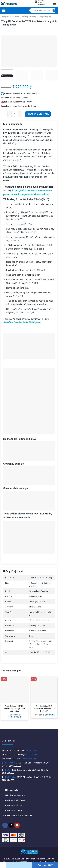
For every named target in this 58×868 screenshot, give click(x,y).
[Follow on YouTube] (17, 825)
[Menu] (4, 10)
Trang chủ (5, 17)
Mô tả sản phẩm (13, 124)
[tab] (29, 125)
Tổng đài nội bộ (45, 17)
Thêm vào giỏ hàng (38, 114)
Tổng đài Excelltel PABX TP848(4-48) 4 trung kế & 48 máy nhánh (14, 709)
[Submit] (54, 10)
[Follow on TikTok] (11, 825)
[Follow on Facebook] (5, 825)
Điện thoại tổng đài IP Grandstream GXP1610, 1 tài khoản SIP (44, 709)
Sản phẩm (16, 17)
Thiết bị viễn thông (29, 17)
